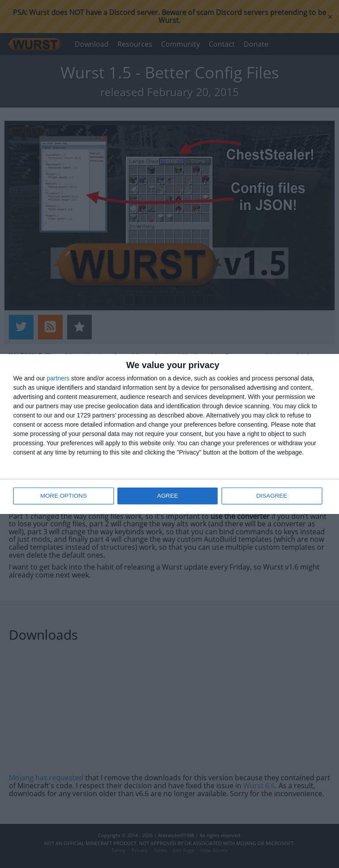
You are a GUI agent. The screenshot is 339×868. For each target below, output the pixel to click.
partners (58, 379)
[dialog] (169, 434)
